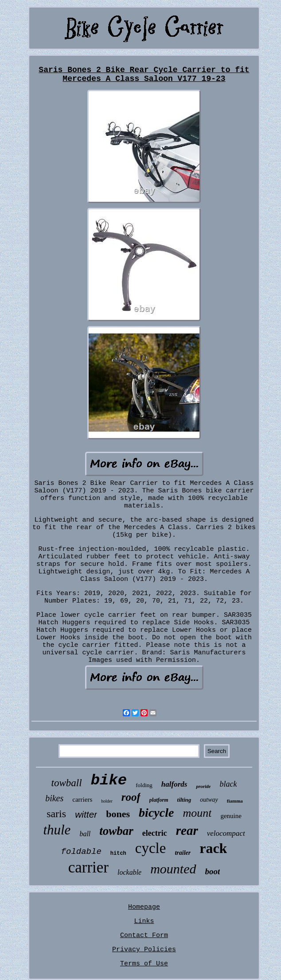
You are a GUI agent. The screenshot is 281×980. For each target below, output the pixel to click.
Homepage (144, 907)
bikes (54, 798)
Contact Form (144, 936)
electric (155, 833)
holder (107, 801)
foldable (81, 852)
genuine (231, 816)
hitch (118, 853)
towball (67, 783)
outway (209, 800)
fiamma (235, 801)
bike (109, 780)
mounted (173, 869)
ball (85, 834)
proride (203, 786)
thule (57, 830)
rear (187, 830)
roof (131, 797)
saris (56, 814)
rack (213, 848)
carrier (88, 867)
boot (213, 871)
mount (197, 813)
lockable (129, 872)
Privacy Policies (144, 950)
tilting (184, 800)
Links (144, 921)
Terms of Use (144, 964)
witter (86, 814)
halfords (174, 784)
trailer (183, 853)
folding (144, 785)
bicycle (156, 813)
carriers (82, 799)
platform (159, 800)
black (228, 784)
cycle (151, 848)
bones (118, 814)
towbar (116, 831)
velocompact (226, 833)
